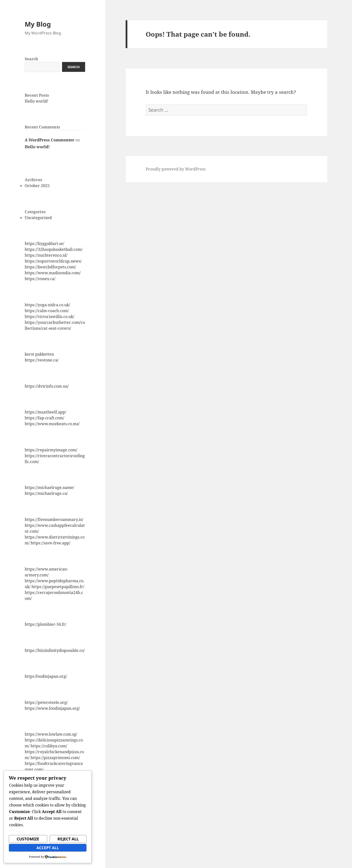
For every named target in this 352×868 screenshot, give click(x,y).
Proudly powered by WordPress (176, 169)
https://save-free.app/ (50, 543)
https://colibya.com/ (49, 746)
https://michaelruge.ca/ (46, 493)
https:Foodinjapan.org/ (46, 676)
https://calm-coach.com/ (47, 311)
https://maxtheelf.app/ (45, 412)
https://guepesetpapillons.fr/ (58, 587)
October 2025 (37, 186)
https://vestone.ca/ (42, 360)
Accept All (48, 848)
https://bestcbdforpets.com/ (50, 267)
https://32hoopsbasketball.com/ (54, 249)
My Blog (38, 24)
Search (31, 59)
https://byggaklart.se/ (44, 243)
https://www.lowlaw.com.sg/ (51, 734)
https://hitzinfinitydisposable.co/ (55, 650)
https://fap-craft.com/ (44, 418)
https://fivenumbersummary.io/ (54, 519)
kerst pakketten (39, 354)
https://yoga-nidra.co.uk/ (47, 305)
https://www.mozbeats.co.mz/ (52, 424)
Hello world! (36, 101)
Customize (28, 839)
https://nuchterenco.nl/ (46, 255)
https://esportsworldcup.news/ (53, 261)
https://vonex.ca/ (40, 279)
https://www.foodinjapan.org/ (52, 708)
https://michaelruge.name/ (49, 487)
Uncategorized (38, 218)
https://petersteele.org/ (46, 702)
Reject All (68, 839)
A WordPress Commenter (49, 140)
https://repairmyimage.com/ (51, 450)
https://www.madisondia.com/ (53, 273)
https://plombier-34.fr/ (46, 624)
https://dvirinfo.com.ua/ (47, 386)
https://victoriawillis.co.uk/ (49, 317)
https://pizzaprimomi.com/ (55, 758)
